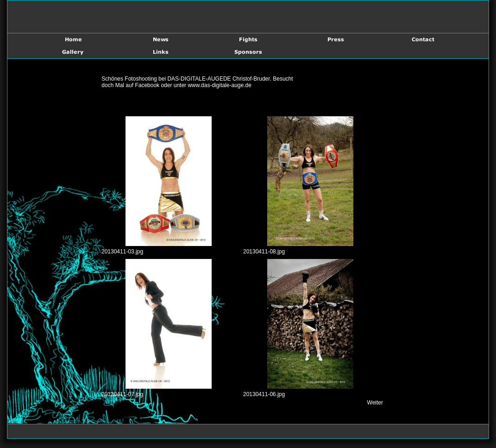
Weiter (375, 403)
